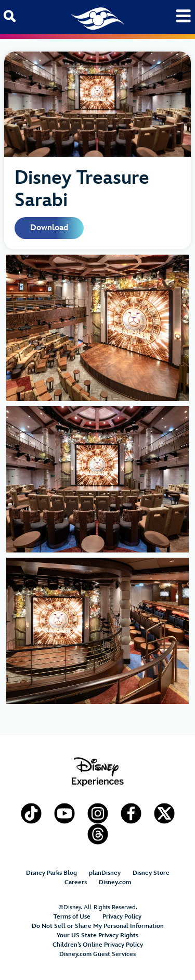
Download (49, 228)
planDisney (105, 873)
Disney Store (151, 873)
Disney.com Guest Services (97, 954)
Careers (76, 882)
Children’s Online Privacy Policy (98, 945)
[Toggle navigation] (183, 16)
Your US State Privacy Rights (97, 935)
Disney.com (115, 882)
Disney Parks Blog (51, 873)
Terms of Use (72, 917)
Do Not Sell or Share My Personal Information (98, 926)
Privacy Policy (122, 917)
